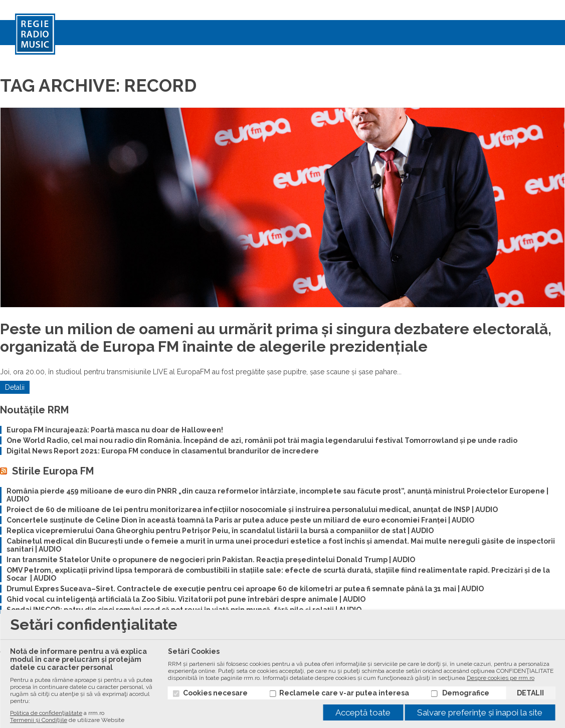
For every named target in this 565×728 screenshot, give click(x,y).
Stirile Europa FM (53, 471)
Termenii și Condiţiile (39, 720)
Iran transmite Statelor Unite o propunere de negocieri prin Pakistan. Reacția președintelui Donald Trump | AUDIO (211, 560)
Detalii (15, 387)
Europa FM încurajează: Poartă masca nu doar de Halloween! (115, 430)
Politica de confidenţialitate (46, 713)
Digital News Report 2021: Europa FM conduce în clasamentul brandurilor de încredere (163, 451)
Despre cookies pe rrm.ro (501, 678)
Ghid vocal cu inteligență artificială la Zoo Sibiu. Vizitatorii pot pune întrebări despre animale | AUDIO (186, 599)
